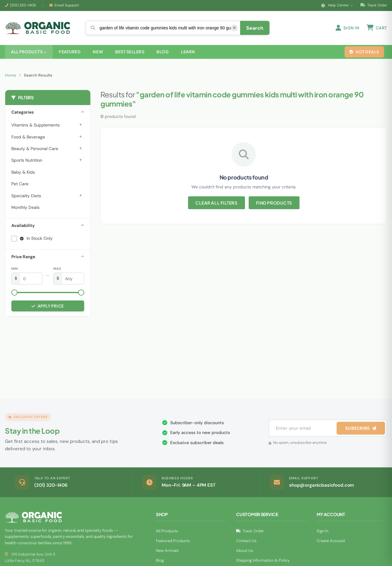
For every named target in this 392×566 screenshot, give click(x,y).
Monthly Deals (25, 207)
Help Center (337, 5)
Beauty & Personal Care (35, 149)
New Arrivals (167, 551)
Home (10, 75)
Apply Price (48, 306)
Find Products (274, 203)
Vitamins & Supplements (36, 125)
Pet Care (20, 184)
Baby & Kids (23, 172)
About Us (245, 551)
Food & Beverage (28, 137)
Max (57, 269)
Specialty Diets (26, 196)
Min (15, 269)
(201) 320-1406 (23, 5)
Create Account (331, 541)
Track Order (374, 5)
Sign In (322, 531)
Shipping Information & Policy (263, 560)
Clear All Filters (217, 203)
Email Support (67, 5)
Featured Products (173, 541)
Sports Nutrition (27, 160)
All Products (167, 531)
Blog (160, 560)
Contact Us (246, 541)
